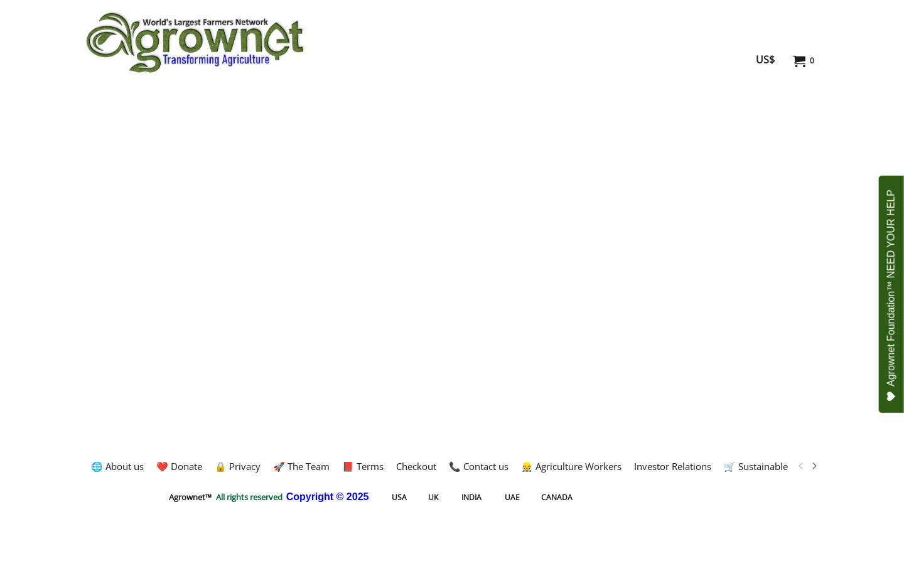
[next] (814, 466)
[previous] (801, 466)
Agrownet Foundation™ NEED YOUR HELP (892, 296)
